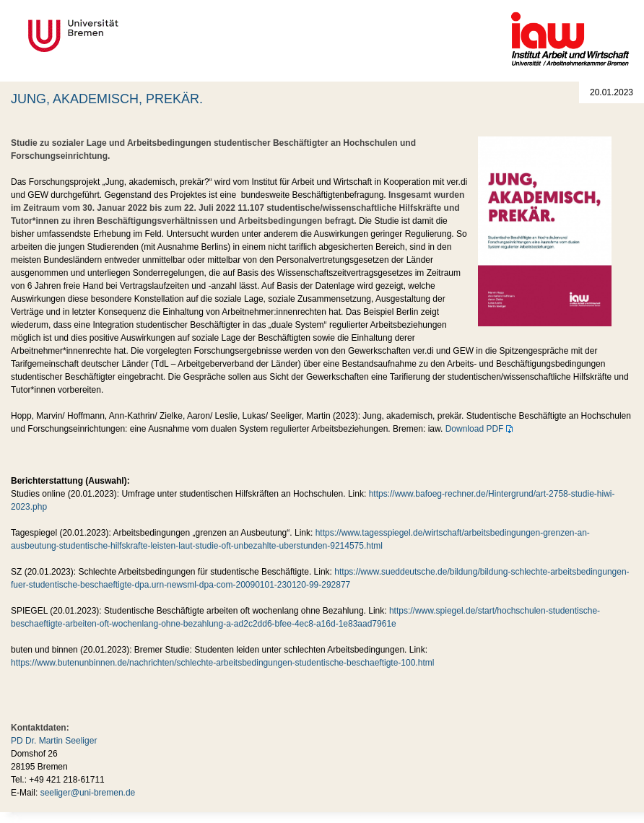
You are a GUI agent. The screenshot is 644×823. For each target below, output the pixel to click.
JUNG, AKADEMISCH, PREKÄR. (107, 99)
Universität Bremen (121, 36)
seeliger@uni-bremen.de (88, 793)
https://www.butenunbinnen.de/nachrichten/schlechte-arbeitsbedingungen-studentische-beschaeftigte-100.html (222, 663)
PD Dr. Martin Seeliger (54, 741)
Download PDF (475, 429)
